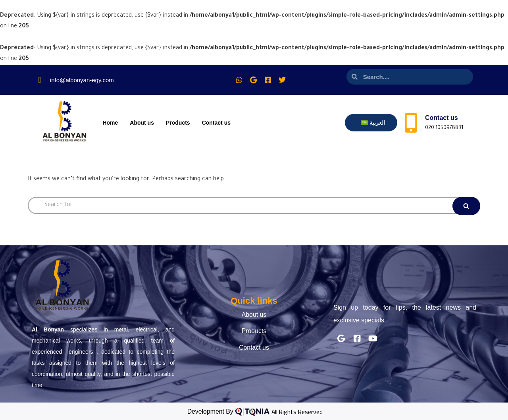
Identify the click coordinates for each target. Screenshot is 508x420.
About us (142, 123)
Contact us (216, 123)
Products (178, 123)
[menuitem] (373, 123)
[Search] (254, 205)
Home (110, 123)
